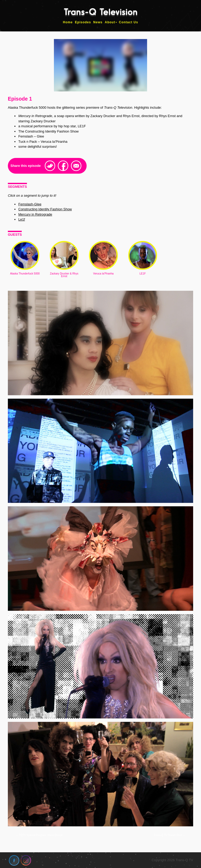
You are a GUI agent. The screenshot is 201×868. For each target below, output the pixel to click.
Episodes (83, 22)
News (98, 22)
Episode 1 (20, 99)
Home (68, 22)
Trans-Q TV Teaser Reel (170, 835)
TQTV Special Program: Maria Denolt (39, 835)
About (110, 22)
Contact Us (128, 22)
